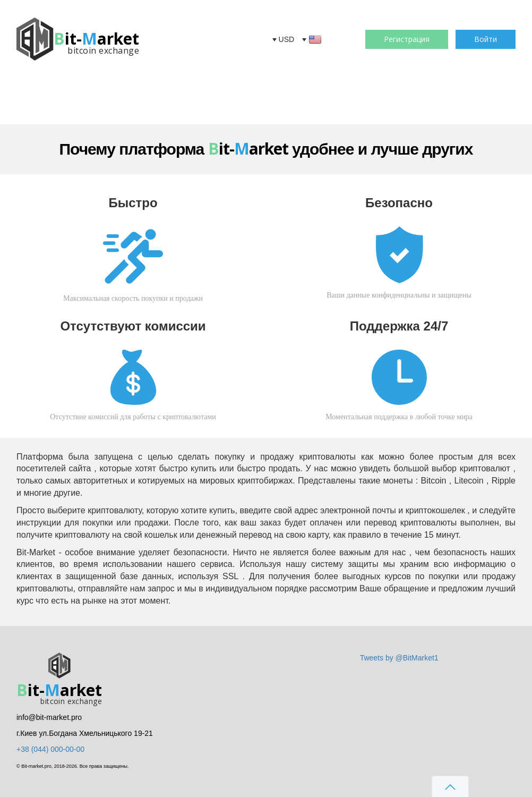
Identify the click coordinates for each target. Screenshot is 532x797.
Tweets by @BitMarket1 (399, 658)
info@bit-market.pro (49, 717)
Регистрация (407, 39)
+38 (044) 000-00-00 (50, 749)
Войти (486, 39)
